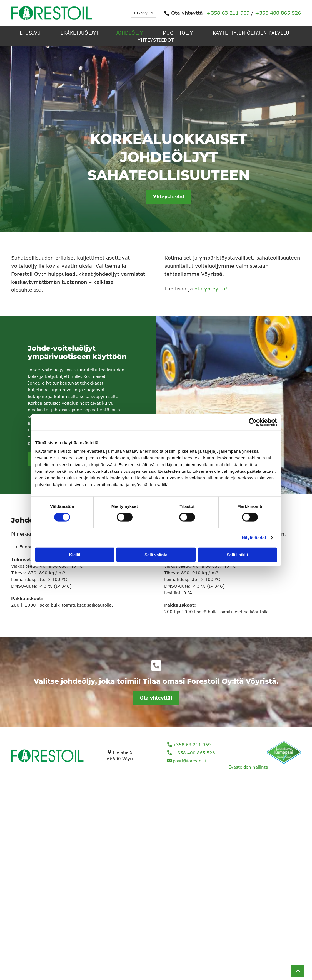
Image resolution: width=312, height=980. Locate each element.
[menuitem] (30, 32)
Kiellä (75, 554)
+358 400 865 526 (278, 13)
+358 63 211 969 (228, 13)
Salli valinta (156, 554)
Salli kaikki (237, 554)
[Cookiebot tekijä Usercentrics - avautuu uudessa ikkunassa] (253, 422)
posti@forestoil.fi (190, 761)
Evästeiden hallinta (248, 767)
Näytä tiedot (254, 538)
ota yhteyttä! (211, 289)
